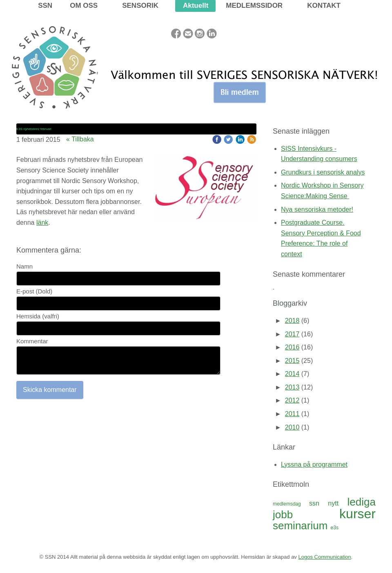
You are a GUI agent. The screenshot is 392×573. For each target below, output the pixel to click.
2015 (292, 361)
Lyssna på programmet (314, 464)
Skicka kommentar (50, 390)
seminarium (302, 526)
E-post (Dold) (34, 291)
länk (42, 223)
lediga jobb (324, 508)
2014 (292, 374)
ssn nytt (328, 503)
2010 (292, 427)
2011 (292, 414)
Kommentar (32, 341)
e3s (335, 528)
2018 (292, 321)
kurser (357, 514)
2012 (292, 400)
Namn (24, 266)
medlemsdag (291, 504)
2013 (292, 387)
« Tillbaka (80, 139)
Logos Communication (324, 557)
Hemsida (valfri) (38, 316)
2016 (292, 347)
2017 (292, 334)
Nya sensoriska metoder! (317, 209)
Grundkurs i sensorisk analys (323, 172)
